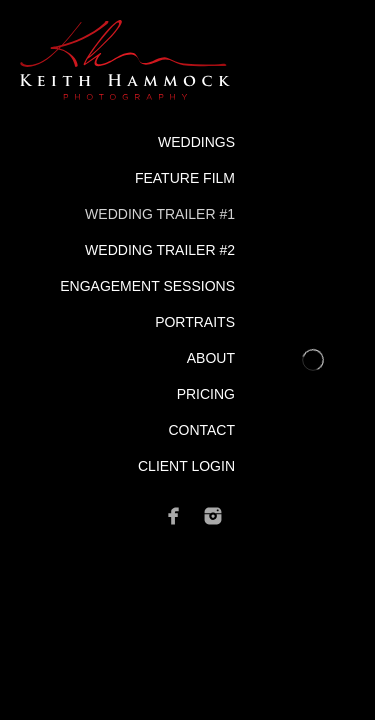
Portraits (195, 322)
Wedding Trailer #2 (160, 250)
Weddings (196, 142)
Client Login (186, 466)
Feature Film (185, 178)
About (211, 358)
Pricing (206, 394)
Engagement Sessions (147, 286)
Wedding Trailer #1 (160, 214)
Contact (201, 430)
